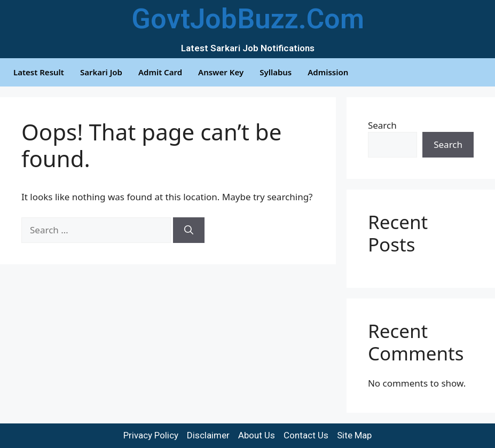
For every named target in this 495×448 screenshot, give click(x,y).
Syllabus (276, 72)
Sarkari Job (101, 72)
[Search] (189, 230)
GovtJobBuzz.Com (248, 19)
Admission (328, 72)
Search (382, 125)
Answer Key (221, 72)
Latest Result (39, 72)
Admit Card (160, 72)
